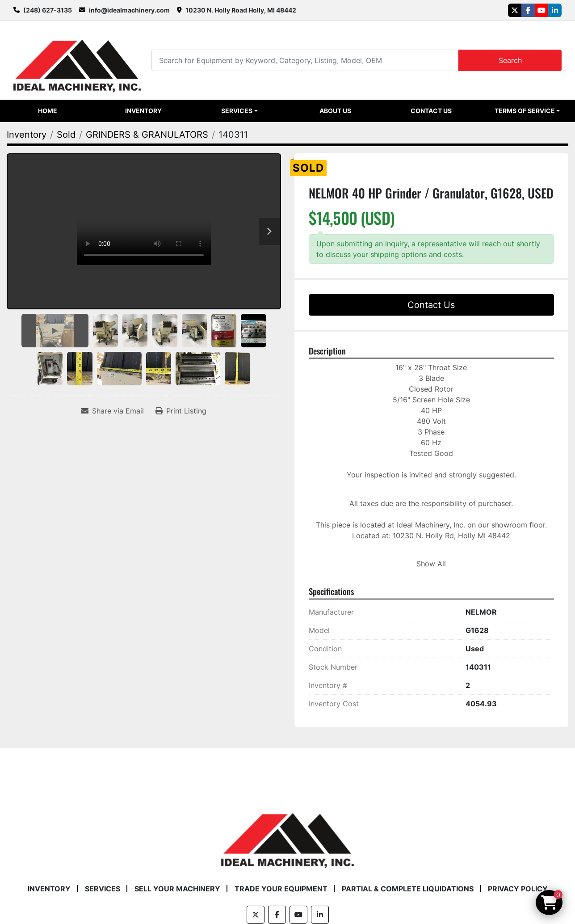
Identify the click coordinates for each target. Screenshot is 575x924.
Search (510, 60)
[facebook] (528, 10)
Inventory (143, 111)
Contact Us (431, 111)
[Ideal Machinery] (287, 834)
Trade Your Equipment (281, 889)
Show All (431, 564)
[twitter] (515, 10)
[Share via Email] (113, 411)
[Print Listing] (181, 411)
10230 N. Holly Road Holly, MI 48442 (241, 10)
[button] (239, 111)
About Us (335, 111)
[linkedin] (555, 10)
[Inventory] (27, 135)
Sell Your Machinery (177, 889)
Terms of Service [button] (525, 111)
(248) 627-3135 (48, 10)
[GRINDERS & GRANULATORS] (147, 135)
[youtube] (541, 10)
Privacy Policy (518, 889)
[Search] (305, 60)
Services (237, 111)
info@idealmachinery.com (129, 10)
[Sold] (66, 135)
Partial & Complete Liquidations (408, 889)
